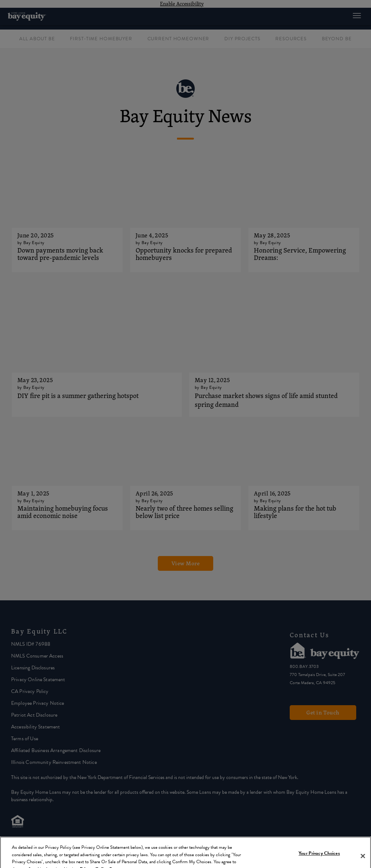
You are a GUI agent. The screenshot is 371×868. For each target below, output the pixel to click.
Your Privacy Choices (319, 858)
